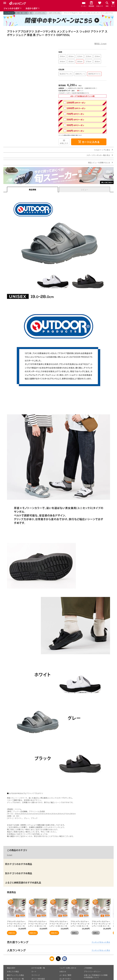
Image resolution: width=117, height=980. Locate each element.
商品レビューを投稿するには (99, 163)
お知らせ (63, 971)
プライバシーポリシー (92, 971)
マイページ (36, 975)
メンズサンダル (40, 13)
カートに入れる (89, 142)
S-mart (10, 855)
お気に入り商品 (13, 971)
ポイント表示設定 (38, 979)
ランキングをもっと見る (101, 942)
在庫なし (75, 933)
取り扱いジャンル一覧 (15, 979)
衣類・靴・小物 (22, 13)
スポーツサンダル (55, 13)
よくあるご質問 (65, 975)
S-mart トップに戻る (102, 150)
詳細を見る (12, 933)
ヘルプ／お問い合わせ (68, 968)
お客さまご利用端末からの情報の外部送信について (96, 976)
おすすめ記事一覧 (38, 968)
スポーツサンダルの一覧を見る (98, 155)
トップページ (9, 13)
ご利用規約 (88, 968)
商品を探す (11, 968)
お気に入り (64, 143)
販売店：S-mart (100, 43)
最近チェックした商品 (15, 975)
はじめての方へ (65, 979)
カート (34, 971)
